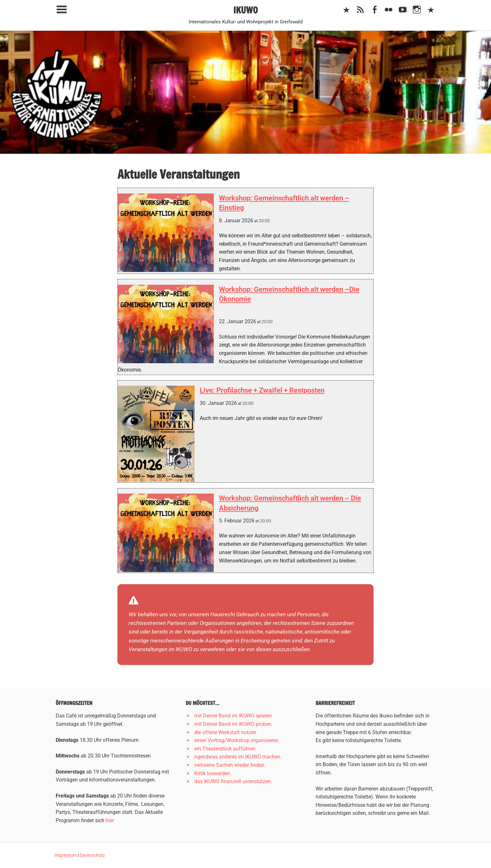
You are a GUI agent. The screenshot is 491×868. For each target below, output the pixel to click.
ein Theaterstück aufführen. (225, 749)
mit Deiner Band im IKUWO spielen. (234, 716)
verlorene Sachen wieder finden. (230, 765)
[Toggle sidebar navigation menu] (61, 10)
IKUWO (246, 10)
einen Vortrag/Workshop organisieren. (237, 740)
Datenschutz (92, 855)
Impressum (66, 855)
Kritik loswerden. (213, 773)
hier (110, 820)
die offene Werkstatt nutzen (225, 732)
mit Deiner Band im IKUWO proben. (233, 724)
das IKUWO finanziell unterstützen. (233, 781)
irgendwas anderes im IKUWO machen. (238, 757)
